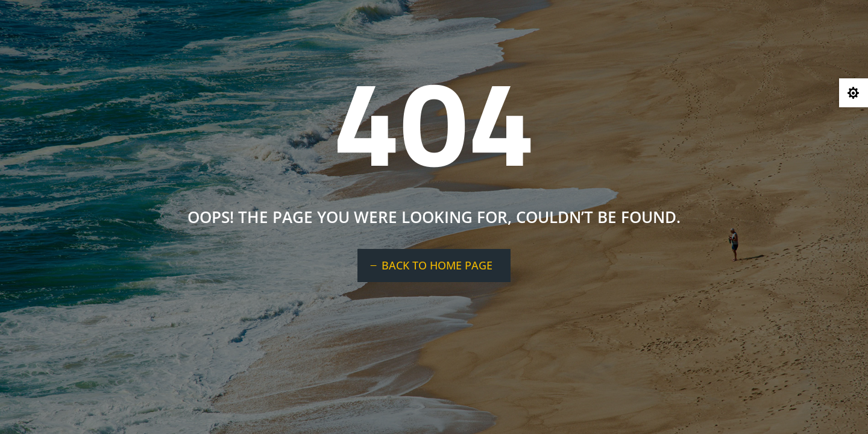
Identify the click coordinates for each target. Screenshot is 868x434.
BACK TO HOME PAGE (437, 265)
